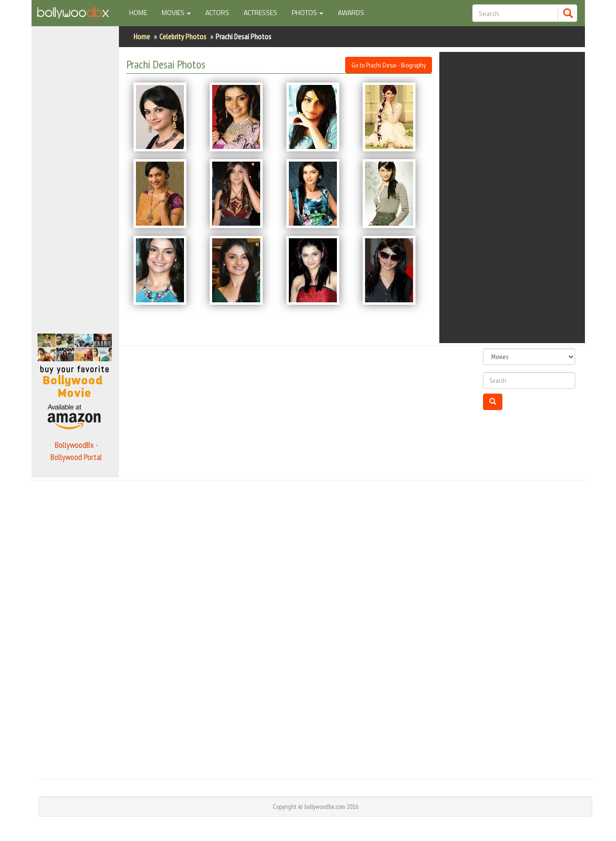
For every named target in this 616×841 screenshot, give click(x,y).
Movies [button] (176, 12)
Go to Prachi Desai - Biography (389, 65)
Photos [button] (308, 12)
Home (142, 12)
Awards (351, 12)
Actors (217, 12)
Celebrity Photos (183, 36)
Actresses (260, 12)
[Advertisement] (75, 177)
